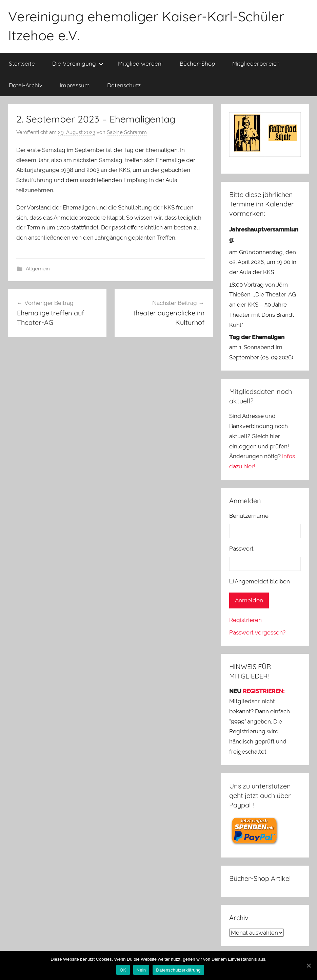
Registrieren (245, 620)
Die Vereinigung (78, 63)
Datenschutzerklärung (178, 970)
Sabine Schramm (127, 132)
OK (123, 970)
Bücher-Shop (197, 63)
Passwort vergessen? (257, 632)
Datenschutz (124, 85)
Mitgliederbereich (256, 63)
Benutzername (249, 516)
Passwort (241, 549)
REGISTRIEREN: (264, 691)
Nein (141, 970)
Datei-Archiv (26, 85)
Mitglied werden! (140, 63)
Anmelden (249, 600)
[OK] (309, 965)
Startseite (22, 63)
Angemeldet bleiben (262, 581)
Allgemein (38, 269)
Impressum (75, 85)
